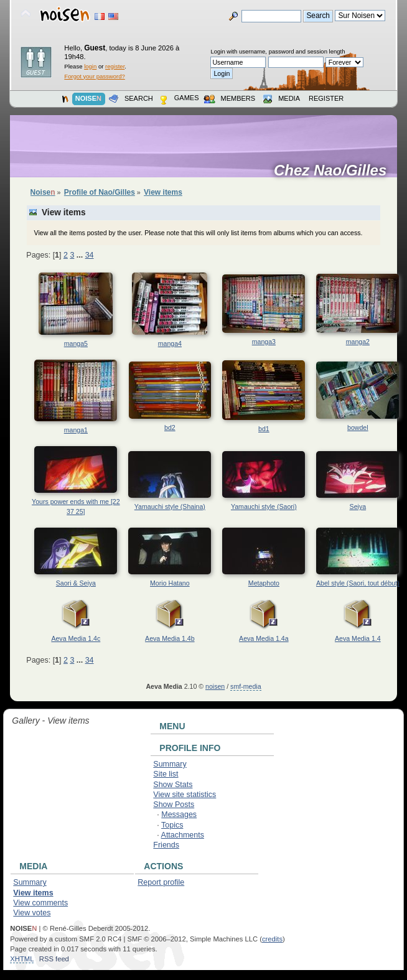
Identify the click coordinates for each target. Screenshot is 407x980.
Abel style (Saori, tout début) (358, 583)
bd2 (170, 427)
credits (272, 939)
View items (33, 893)
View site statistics (185, 795)
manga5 (76, 343)
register (115, 66)
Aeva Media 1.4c (76, 638)
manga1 (76, 430)
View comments (40, 903)
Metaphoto (264, 583)
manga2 (358, 342)
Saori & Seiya (76, 583)
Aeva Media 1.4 (358, 638)
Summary (170, 764)
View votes (32, 913)
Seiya (358, 506)
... (81, 255)
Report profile (161, 882)
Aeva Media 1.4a (264, 638)
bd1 (264, 429)
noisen (215, 686)
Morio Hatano (170, 583)
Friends (166, 845)
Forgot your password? (94, 76)
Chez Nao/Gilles (334, 170)
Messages (179, 814)
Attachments (183, 835)
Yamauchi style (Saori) (264, 506)
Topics (172, 825)
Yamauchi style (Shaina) (170, 506)
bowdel (358, 427)
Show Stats (173, 785)
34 (90, 255)
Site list (166, 774)
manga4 (170, 343)
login (90, 66)
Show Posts (174, 805)
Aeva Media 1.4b (170, 638)
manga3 (264, 342)
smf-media (246, 686)
